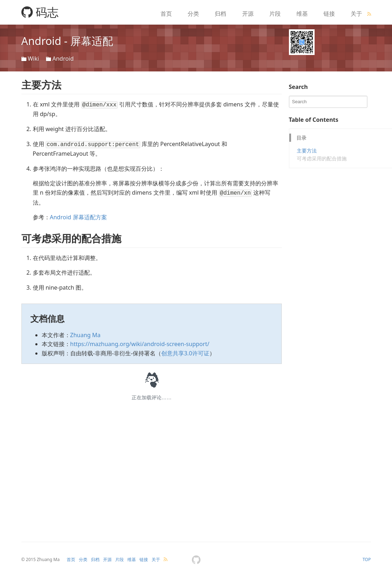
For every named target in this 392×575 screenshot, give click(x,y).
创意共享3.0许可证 (185, 351)
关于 (356, 14)
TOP (366, 557)
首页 (166, 14)
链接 (329, 14)
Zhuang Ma (85, 333)
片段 (275, 14)
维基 (302, 14)
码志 (40, 12)
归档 (220, 14)
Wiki (34, 59)
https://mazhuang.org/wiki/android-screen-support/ (140, 342)
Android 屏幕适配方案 (78, 215)
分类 (193, 14)
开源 (248, 14)
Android (63, 59)
